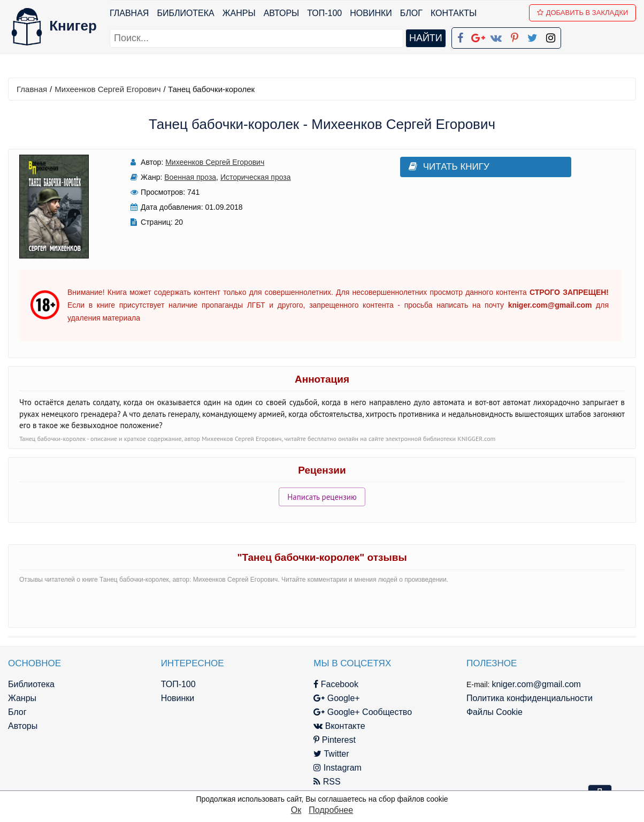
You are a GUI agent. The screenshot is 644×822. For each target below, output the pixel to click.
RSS (327, 782)
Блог (411, 13)
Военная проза (190, 177)
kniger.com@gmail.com (536, 684)
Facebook (336, 684)
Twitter (331, 754)
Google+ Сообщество (363, 712)
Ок (296, 810)
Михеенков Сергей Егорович (108, 89)
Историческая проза (256, 177)
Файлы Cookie (494, 712)
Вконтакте (339, 726)
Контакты (454, 13)
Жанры (239, 13)
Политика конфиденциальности (530, 698)
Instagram (338, 768)
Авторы (282, 13)
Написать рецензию (322, 497)
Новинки (371, 13)
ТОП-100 (324, 13)
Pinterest (335, 740)
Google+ (336, 698)
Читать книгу (449, 167)
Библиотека (185, 13)
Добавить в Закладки (583, 13)
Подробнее (331, 810)
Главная (129, 13)
